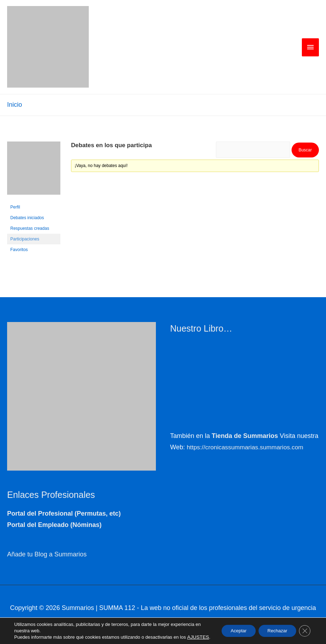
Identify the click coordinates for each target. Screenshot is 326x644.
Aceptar (230, 628)
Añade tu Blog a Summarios (47, 555)
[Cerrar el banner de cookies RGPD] (304, 628)
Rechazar (273, 628)
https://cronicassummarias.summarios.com (247, 448)
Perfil (15, 208)
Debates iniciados (27, 218)
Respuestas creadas (30, 229)
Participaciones (25, 240)
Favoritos (19, 250)
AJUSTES (25, 637)
